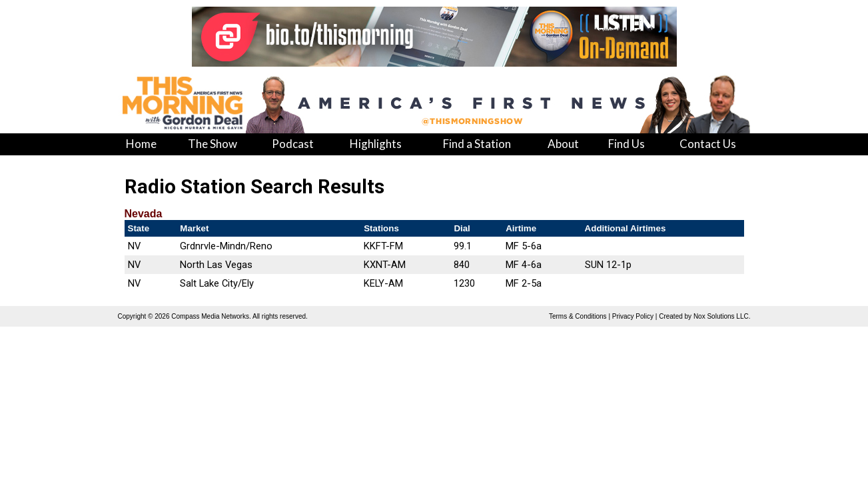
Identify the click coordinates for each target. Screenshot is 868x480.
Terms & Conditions (578, 316)
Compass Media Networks (210, 316)
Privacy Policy (633, 316)
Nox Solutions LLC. (722, 316)
